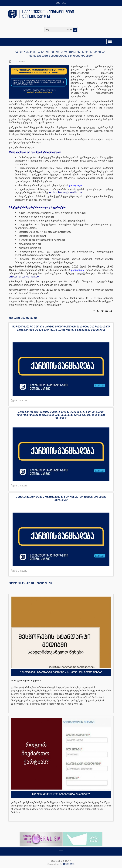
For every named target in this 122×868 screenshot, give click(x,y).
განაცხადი (75, 185)
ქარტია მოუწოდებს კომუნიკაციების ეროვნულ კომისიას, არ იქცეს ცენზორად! (61, 498)
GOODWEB (69, 864)
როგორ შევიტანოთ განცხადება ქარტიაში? (61, 794)
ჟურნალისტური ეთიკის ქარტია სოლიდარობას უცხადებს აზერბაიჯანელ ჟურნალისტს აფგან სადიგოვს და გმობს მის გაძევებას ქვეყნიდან (61, 328)
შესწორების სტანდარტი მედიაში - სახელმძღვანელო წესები (61, 672)
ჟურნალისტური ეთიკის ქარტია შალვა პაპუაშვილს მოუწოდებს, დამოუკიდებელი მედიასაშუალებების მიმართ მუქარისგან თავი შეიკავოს (61, 415)
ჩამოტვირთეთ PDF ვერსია (26, 681)
